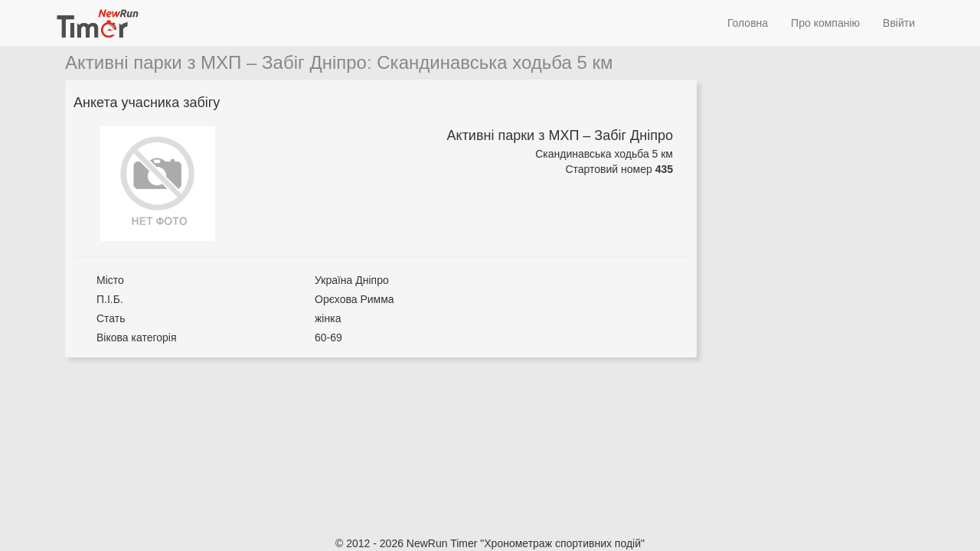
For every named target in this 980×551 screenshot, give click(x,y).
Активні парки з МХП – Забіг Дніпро (216, 62)
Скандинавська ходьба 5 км (495, 62)
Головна (748, 23)
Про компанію (825, 23)
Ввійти (899, 23)
